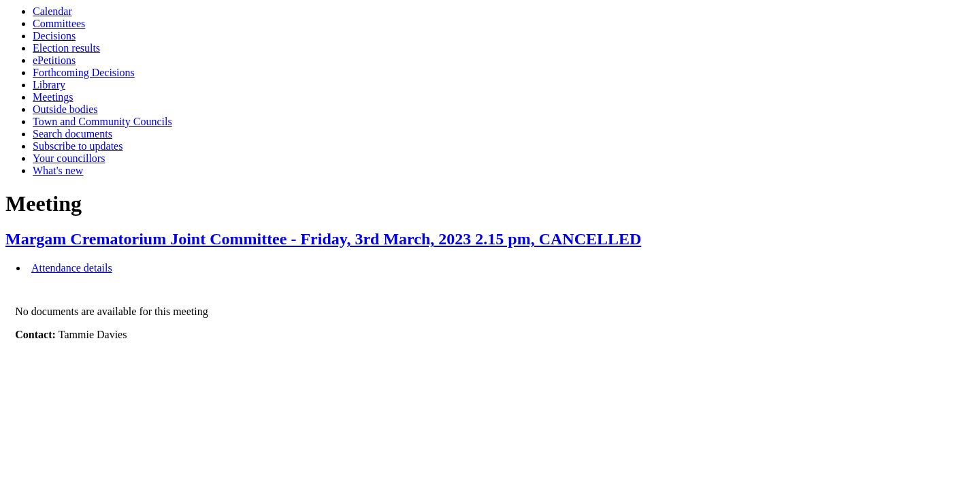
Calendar (52, 11)
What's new (58, 170)
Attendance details (72, 268)
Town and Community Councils (102, 121)
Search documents (72, 134)
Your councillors (69, 158)
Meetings (53, 97)
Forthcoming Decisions (84, 72)
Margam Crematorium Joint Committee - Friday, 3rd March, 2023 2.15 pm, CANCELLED (323, 239)
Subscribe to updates (78, 146)
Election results (66, 48)
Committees (59, 23)
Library (49, 85)
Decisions (54, 36)
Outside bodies (65, 109)
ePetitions (54, 60)
